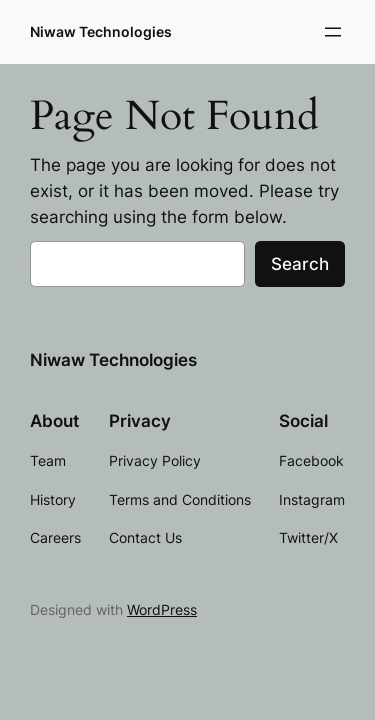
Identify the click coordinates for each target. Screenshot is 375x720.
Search (300, 264)
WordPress (162, 609)
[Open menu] (333, 32)
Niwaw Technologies (101, 31)
